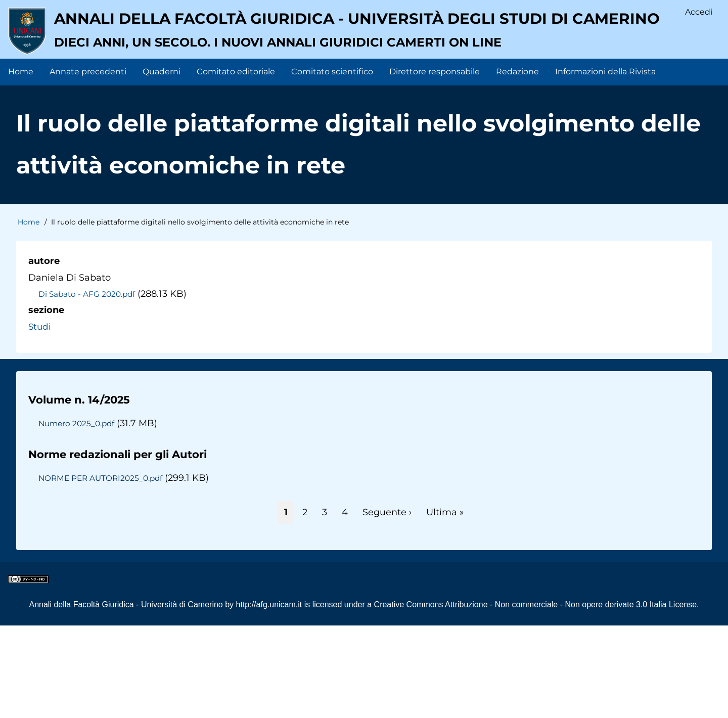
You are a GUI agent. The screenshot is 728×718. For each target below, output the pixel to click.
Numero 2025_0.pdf (78, 516)
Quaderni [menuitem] (162, 164)
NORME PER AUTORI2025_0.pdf (104, 570)
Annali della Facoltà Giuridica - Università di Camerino (126, 697)
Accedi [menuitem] (698, 13)
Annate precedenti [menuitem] (88, 164)
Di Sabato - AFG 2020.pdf (89, 386)
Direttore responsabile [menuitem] (435, 164)
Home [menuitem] (21, 164)
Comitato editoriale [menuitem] (236, 164)
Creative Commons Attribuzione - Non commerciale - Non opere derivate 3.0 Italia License (536, 697)
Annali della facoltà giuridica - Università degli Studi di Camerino (331, 99)
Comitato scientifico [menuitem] (332, 164)
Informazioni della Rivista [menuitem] (605, 164)
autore (44, 353)
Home (29, 315)
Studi (40, 419)
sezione (46, 402)
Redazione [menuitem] (517, 164)
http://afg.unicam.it (269, 697)
